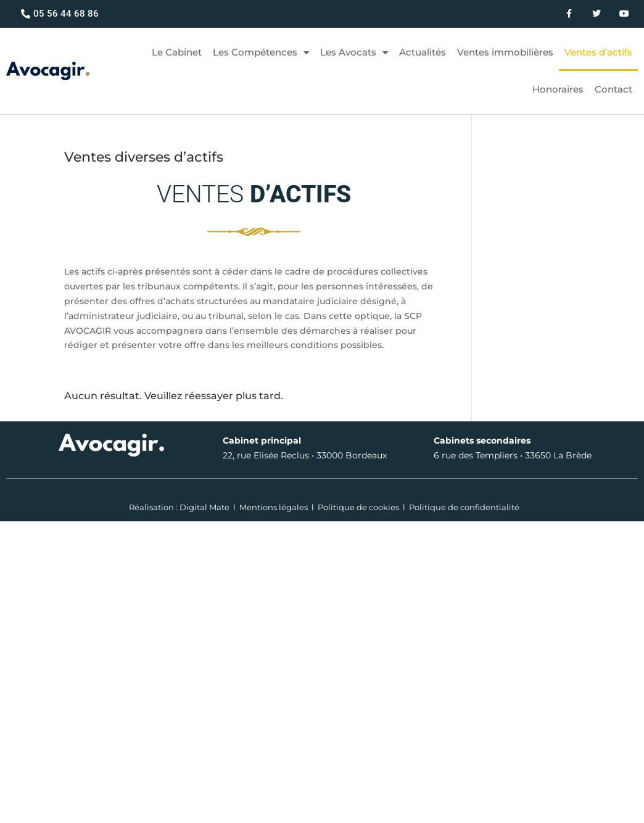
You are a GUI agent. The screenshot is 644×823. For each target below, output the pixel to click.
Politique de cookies (358, 507)
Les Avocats (354, 53)
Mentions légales (274, 507)
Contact (613, 89)
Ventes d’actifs (598, 52)
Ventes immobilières (505, 52)
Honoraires (558, 89)
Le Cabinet (177, 52)
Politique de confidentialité (464, 507)
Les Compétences (261, 53)
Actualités (423, 52)
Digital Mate (204, 507)
